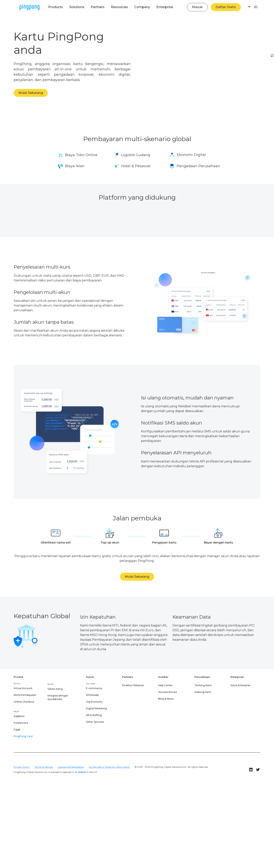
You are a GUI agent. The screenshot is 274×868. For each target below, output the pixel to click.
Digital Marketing (96, 708)
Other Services (95, 722)
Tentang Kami (203, 685)
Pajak (17, 730)
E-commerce (94, 688)
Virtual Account (23, 688)
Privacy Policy (22, 767)
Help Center (165, 685)
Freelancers (21, 723)
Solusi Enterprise (240, 685)
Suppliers (19, 716)
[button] (56, 7)
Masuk (197, 7)
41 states (80, 772)
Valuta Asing (55, 689)
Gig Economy (94, 702)
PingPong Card (23, 736)
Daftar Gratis (226, 7)
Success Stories (167, 692)
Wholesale (92, 695)
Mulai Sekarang (31, 93)
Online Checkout (24, 702)
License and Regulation (71, 767)
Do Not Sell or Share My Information (109, 767)
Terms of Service (44, 767)
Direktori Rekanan (133, 685)
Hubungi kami (203, 692)
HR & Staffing (94, 715)
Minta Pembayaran (25, 695)
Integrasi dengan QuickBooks (58, 697)
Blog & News (166, 699)
